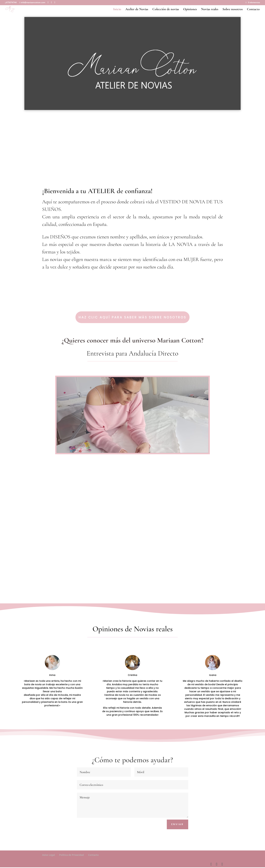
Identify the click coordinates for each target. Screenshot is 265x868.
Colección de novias (166, 9)
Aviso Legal (49, 856)
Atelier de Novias (137, 9)
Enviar (178, 825)
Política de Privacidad (72, 856)
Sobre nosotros (233, 9)
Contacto (253, 9)
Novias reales (210, 9)
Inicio (117, 9)
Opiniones (190, 9)
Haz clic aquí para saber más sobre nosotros (133, 318)
